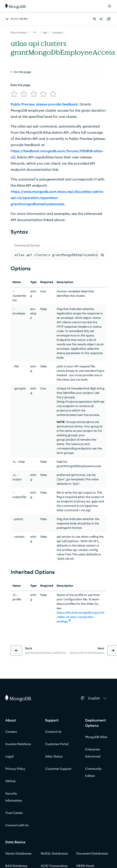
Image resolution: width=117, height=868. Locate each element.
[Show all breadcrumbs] (35, 32)
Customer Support (58, 769)
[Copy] (102, 255)
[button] (98, 698)
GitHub (11, 781)
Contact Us (53, 732)
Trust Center (14, 813)
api (45, 32)
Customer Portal (57, 744)
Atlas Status (54, 756)
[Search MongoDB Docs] (95, 19)
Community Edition (93, 772)
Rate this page (20, 85)
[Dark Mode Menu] (109, 19)
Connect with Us (17, 825)
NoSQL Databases (54, 853)
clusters (58, 32)
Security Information (14, 797)
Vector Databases (18, 853)
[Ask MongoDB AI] (101, 19)
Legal (9, 756)
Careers (11, 732)
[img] (14, 94)
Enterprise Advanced (93, 753)
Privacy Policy (15, 769)
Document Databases (92, 853)
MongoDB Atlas (96, 737)
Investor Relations (18, 744)
